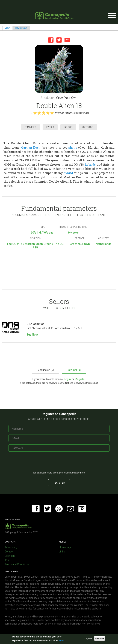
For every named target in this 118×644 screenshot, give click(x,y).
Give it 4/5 (48, 113)
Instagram (82, 509)
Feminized (30, 127)
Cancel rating (31, 113)
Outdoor (88, 127)
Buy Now (32, 335)
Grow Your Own (67, 98)
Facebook (51, 40)
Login (67, 379)
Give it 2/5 (39, 113)
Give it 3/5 (43, 113)
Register (80, 379)
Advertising (11, 547)
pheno (73, 147)
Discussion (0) (46, 370)
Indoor (68, 127)
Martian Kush (31, 147)
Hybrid (50, 127)
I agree (88, 638)
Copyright (10, 556)
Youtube (70, 509)
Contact (9, 552)
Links (62, 552)
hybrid (68, 173)
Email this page (67, 40)
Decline (100, 638)
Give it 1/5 (35, 113)
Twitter (59, 40)
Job (7, 560)
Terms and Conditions (17, 564)
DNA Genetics (35, 324)
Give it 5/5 (52, 113)
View (8, 28)
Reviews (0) (21, 28)
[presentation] (59, 463)
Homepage (65, 547)
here (82, 473)
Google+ (59, 509)
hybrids (90, 164)
